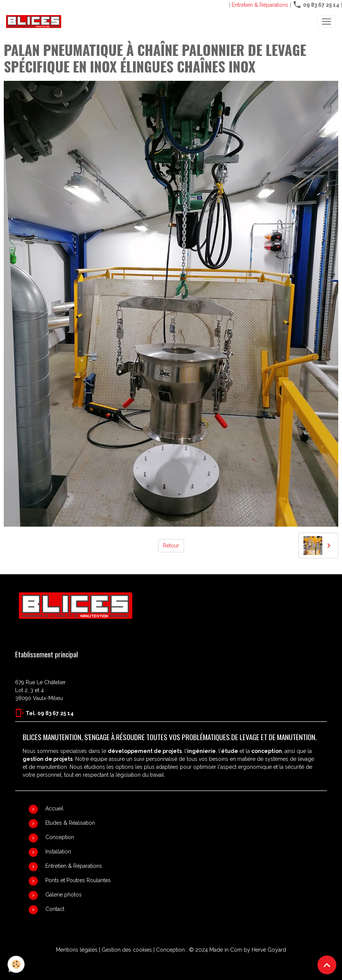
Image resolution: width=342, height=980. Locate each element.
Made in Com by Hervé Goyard (248, 950)
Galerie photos (63, 895)
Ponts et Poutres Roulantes (78, 880)
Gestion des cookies (127, 950)
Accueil (54, 808)
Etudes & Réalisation (70, 823)
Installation (58, 852)
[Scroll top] (327, 965)
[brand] (35, 22)
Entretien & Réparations (260, 5)
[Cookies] (16, 964)
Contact (55, 909)
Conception (60, 837)
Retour (171, 546)
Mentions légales (77, 950)
